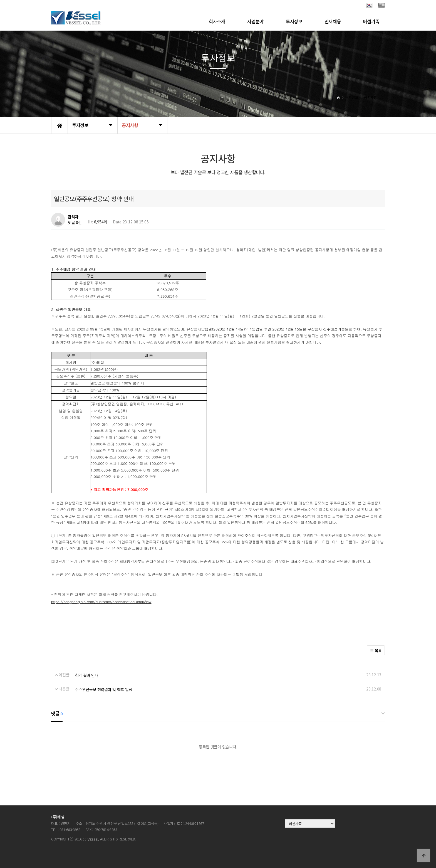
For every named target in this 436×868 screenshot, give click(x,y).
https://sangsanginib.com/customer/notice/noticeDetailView (101, 602)
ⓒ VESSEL (91, 839)
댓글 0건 (75, 222)
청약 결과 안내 (87, 675)
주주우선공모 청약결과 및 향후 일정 (104, 689)
